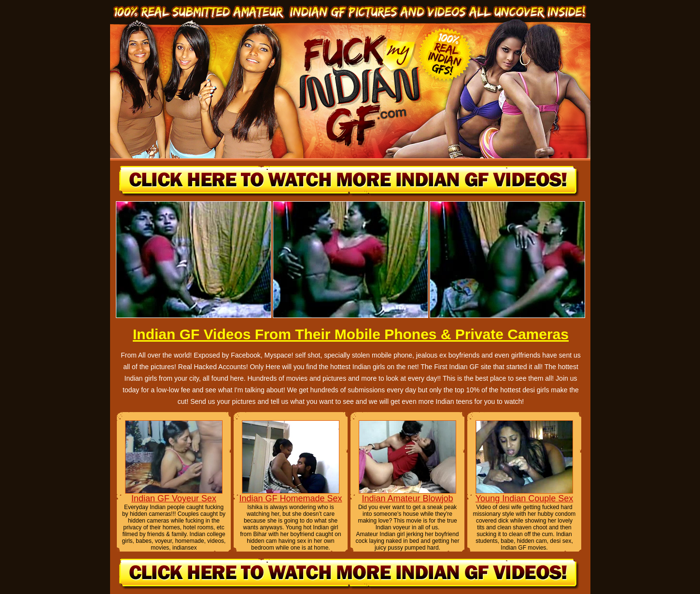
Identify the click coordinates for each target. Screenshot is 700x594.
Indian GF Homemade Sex (290, 498)
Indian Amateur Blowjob (407, 498)
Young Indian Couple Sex (525, 498)
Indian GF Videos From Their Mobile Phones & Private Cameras (351, 334)
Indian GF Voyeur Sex (174, 498)
